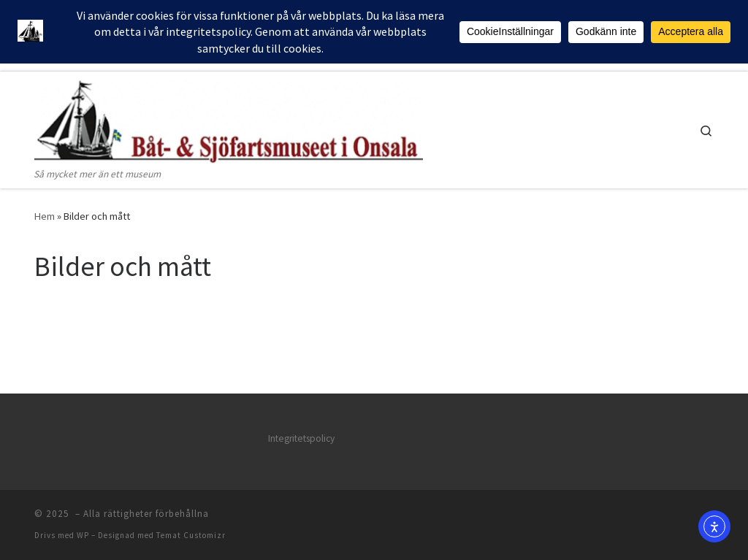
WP (83, 535)
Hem (45, 216)
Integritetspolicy (301, 438)
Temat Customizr (191, 535)
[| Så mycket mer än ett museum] (229, 119)
